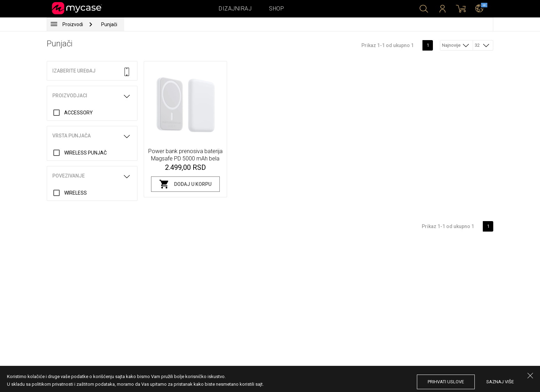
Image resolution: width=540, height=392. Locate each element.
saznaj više (500, 382)
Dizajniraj (235, 9)
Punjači (109, 24)
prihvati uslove (446, 382)
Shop (276, 9)
